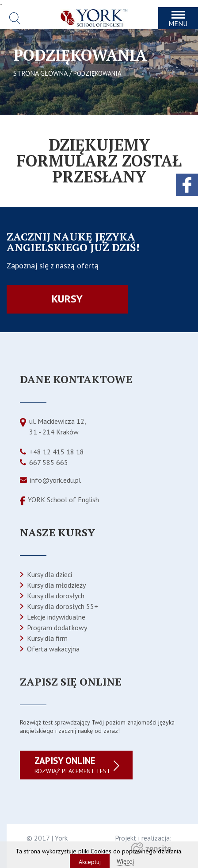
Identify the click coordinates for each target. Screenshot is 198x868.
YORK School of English (63, 500)
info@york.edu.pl (55, 480)
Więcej (125, 861)
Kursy (67, 299)
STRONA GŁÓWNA (40, 73)
